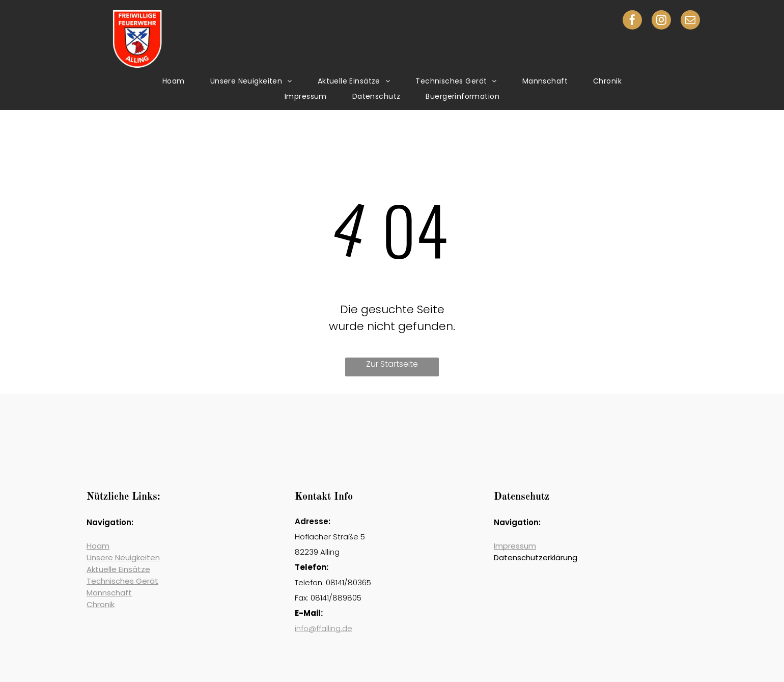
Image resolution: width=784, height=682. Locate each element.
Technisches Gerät (122, 581)
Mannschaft (109, 593)
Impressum (515, 546)
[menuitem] (174, 81)
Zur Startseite (392, 364)
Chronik (101, 604)
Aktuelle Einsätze (118, 569)
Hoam (98, 546)
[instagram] (661, 21)
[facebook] (632, 21)
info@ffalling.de (324, 628)
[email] (690, 21)
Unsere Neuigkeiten (123, 557)
